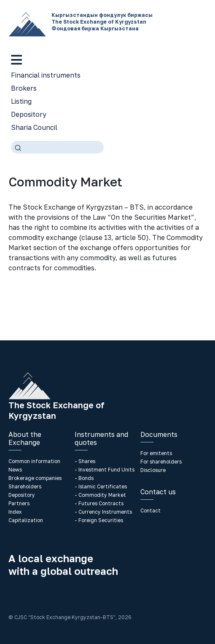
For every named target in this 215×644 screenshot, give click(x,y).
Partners (19, 503)
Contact (150, 511)
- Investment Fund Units (105, 470)
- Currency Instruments (103, 512)
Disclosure (153, 470)
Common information (34, 461)
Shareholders (25, 486)
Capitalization (26, 520)
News (15, 470)
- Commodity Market (100, 495)
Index (15, 512)
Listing (21, 101)
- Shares (85, 461)
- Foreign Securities (99, 520)
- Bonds (84, 478)
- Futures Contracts (99, 503)
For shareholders (161, 462)
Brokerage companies (35, 478)
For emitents (156, 453)
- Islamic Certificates (101, 486)
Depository (29, 114)
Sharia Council (34, 127)
